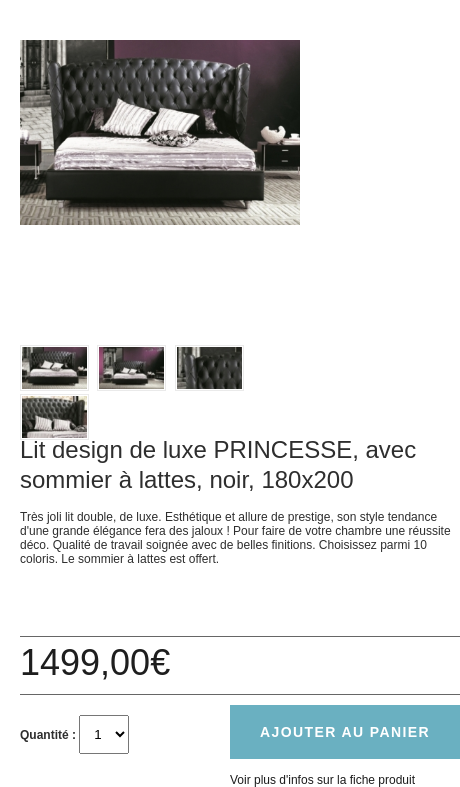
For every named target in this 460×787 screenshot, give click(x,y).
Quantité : (48, 735)
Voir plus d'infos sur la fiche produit (322, 780)
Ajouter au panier (345, 732)
